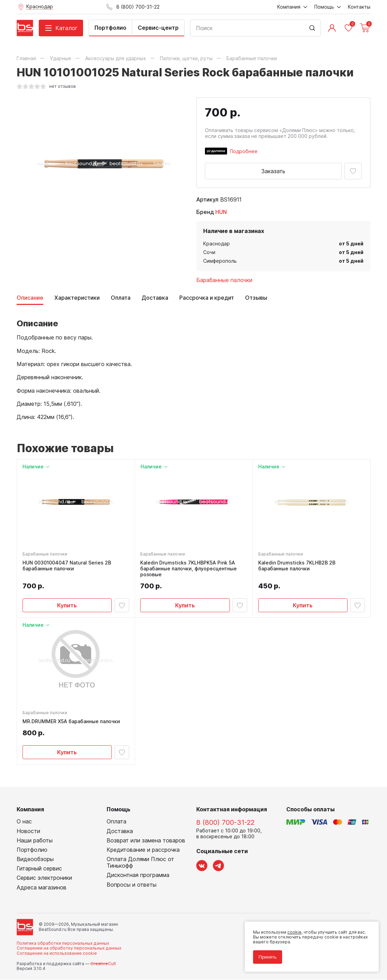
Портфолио (110, 28)
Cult (103, 964)
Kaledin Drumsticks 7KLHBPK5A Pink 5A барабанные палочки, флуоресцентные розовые (189, 569)
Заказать (273, 171)
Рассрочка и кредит (207, 298)
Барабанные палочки (224, 280)
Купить (67, 605)
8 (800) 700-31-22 (225, 823)
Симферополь (220, 261)
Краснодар (217, 244)
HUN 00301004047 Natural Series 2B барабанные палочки (67, 566)
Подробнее (244, 151)
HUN (221, 212)
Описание (30, 298)
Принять (267, 957)
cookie (294, 932)
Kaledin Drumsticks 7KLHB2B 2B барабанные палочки (297, 566)
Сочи (209, 252)
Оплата (121, 298)
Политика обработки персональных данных (63, 944)
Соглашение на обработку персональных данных (69, 949)
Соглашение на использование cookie (57, 954)
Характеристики (77, 298)
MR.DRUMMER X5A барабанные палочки (71, 722)
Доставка (155, 298)
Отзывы (256, 298)
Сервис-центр (158, 28)
